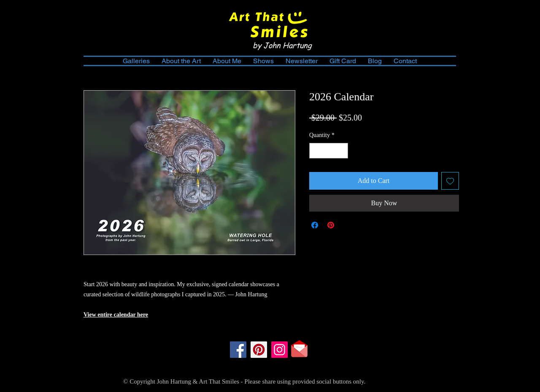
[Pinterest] (259, 350)
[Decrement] (316, 151)
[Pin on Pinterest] (331, 225)
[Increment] (342, 151)
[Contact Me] (299, 349)
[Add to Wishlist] (450, 181)
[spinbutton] (329, 151)
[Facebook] (238, 350)
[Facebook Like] (269, 367)
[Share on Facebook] (315, 225)
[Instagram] (279, 350)
